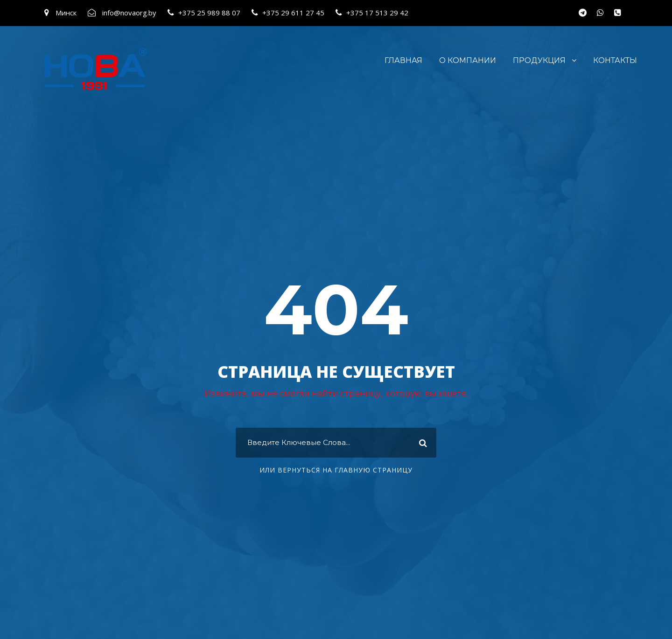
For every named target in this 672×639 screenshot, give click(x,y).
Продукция (539, 60)
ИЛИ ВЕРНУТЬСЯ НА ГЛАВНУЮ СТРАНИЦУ (336, 470)
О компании (468, 60)
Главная (403, 60)
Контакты (615, 60)
